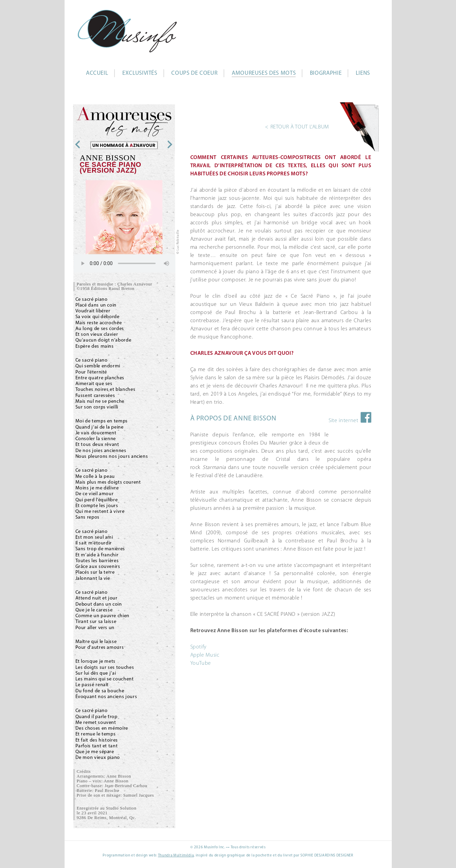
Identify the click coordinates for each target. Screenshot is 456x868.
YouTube (201, 663)
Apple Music (205, 655)
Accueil (97, 73)
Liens (363, 73)
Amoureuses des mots (264, 73)
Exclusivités (140, 73)
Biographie (326, 73)
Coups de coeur (194, 73)
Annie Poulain (156, 144)
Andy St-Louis (91, 144)
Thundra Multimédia (176, 856)
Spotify (198, 647)
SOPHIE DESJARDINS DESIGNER (327, 856)
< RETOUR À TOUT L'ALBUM (297, 127)
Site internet (343, 421)
